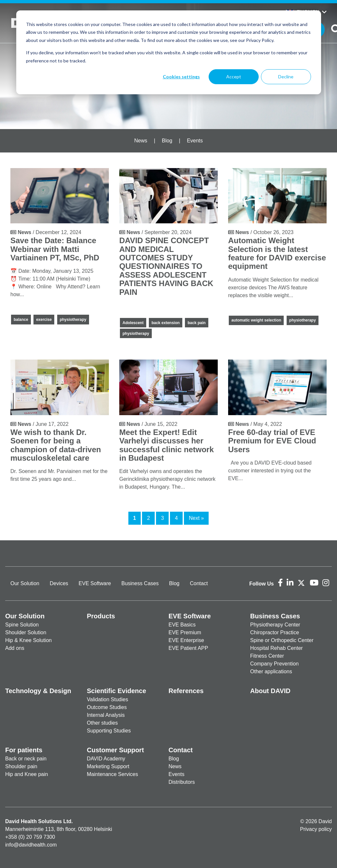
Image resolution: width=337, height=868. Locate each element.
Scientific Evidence (116, 691)
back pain (196, 323)
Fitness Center (267, 656)
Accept (234, 77)
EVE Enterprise (186, 640)
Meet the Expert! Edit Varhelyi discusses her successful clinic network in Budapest (167, 445)
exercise (44, 320)
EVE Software (95, 583)
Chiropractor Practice (275, 632)
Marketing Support (108, 766)
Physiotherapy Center (275, 625)
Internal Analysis (106, 715)
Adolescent (133, 323)
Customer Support (115, 750)
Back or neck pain (26, 759)
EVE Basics (182, 625)
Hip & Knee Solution (28, 640)
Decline (286, 77)
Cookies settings (181, 77)
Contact (199, 583)
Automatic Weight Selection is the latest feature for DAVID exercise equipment (277, 253)
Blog (167, 141)
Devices (59, 583)
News (141, 141)
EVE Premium (185, 632)
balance (21, 320)
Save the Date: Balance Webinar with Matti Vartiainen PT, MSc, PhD (55, 249)
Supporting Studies (109, 731)
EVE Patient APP (188, 648)
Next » (196, 518)
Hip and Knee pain (27, 774)
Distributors (182, 782)
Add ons (15, 648)
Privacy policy (316, 829)
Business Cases (140, 583)
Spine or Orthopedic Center (282, 640)
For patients (24, 750)
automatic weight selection (256, 320)
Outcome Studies (107, 707)
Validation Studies (107, 699)
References (186, 691)
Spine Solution (22, 625)
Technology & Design (38, 691)
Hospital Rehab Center (277, 648)
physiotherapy (73, 320)
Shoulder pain (21, 766)
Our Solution (25, 583)
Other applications (271, 671)
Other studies (102, 723)
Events (195, 141)
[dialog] (169, 52)
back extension (166, 323)
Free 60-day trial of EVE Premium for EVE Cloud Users (272, 441)
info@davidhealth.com (31, 845)
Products (101, 616)
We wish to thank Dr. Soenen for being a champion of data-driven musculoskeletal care (56, 445)
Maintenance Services (112, 774)
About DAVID (270, 691)
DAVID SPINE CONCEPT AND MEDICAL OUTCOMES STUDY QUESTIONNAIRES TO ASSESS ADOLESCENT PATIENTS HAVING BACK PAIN (166, 266)
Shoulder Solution (26, 632)
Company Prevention (274, 664)
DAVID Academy (106, 759)
